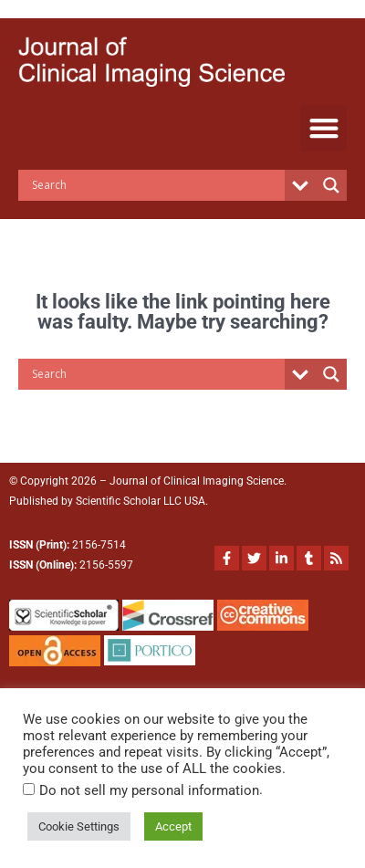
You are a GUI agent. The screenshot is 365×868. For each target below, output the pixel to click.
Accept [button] (177, 826)
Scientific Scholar (119, 501)
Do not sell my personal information (147, 790)
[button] (323, 128)
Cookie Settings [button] (80, 826)
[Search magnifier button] (331, 185)
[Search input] (156, 185)
